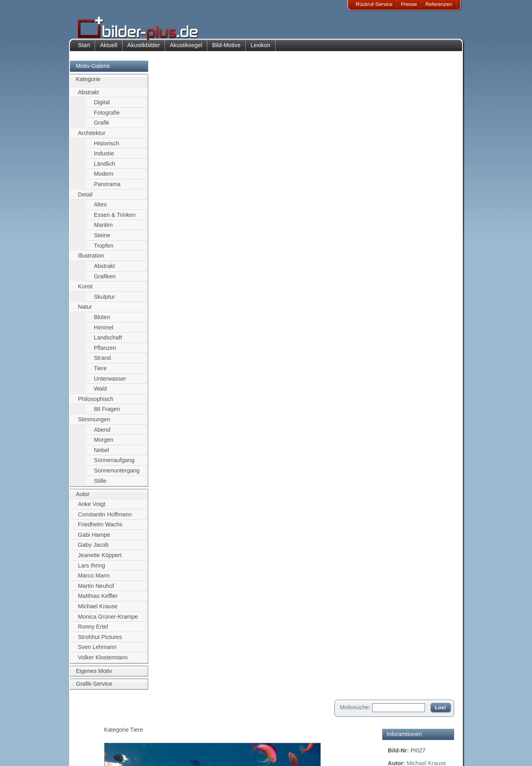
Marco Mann (94, 581)
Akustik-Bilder (148, 723)
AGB (89, 753)
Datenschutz (98, 743)
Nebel (101, 456)
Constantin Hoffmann (105, 520)
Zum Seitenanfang (431, 323)
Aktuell (108, 51)
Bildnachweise (100, 733)
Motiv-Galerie (93, 72)
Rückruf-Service (374, 4)
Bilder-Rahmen (150, 733)
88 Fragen (107, 415)
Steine (102, 241)
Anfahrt (215, 733)
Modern (104, 180)
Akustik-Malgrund (153, 753)
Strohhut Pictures (100, 643)
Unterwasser (110, 384)
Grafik (101, 129)
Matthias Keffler (98, 602)
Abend (102, 435)
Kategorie (88, 85)
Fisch (426, 142)
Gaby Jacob (93, 551)
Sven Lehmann (97, 653)
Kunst (85, 292)
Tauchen (399, 159)
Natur (85, 313)
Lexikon (260, 51)
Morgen (104, 446)
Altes (100, 210)
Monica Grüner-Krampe (108, 622)
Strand (102, 364)
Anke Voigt (92, 510)
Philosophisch (96, 405)
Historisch (106, 149)
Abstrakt (88, 98)
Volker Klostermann (103, 663)
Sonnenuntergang (117, 476)
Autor (83, 500)
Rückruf (215, 753)
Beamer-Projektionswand (162, 743)
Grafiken (105, 282)
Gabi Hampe (94, 540)
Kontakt (215, 723)
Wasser (397, 151)
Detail (85, 200)
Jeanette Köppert (100, 561)
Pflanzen (105, 353)
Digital (102, 108)
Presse (409, 4)
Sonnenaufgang (114, 466)
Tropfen (104, 251)
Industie (104, 159)
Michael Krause (98, 612)
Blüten (102, 323)
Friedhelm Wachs (100, 530)
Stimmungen (94, 425)
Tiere (100, 374)
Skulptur (104, 302)
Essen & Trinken (115, 221)
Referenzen (439, 4)
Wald (100, 395)
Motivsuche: (355, 73)
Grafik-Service (94, 690)
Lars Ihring (91, 571)
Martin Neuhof (96, 591)
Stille (100, 486)
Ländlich (105, 169)
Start (84, 51)
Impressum (96, 723)
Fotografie (107, 118)
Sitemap (216, 743)
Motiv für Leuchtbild (413, 247)
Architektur (92, 139)
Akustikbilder (144, 51)
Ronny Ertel (93, 633)
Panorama (107, 190)
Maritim (103, 231)
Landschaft (108, 343)
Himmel (104, 333)
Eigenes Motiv (94, 677)
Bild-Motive (226, 51)
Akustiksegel (186, 51)
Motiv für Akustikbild (413, 234)
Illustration (91, 262)
